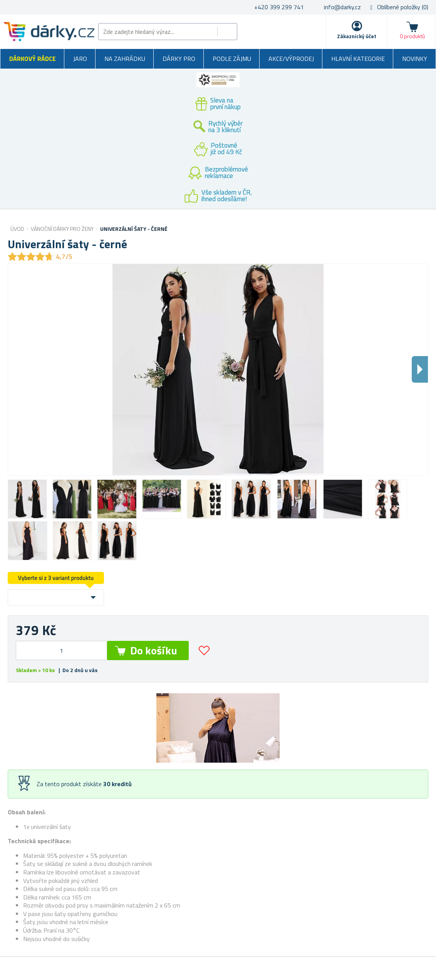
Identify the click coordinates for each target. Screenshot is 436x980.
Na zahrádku (125, 59)
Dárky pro (179, 59)
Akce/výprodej (291, 59)
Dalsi (420, 369)
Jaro (80, 59)
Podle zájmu (232, 59)
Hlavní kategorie (358, 59)
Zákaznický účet (357, 36)
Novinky (415, 59)
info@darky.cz (342, 7)
